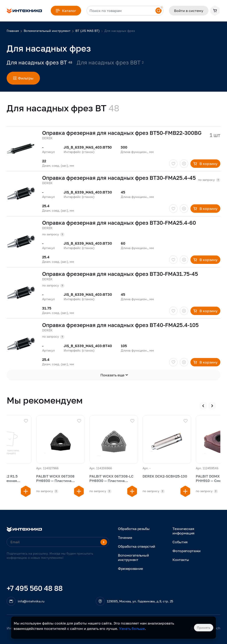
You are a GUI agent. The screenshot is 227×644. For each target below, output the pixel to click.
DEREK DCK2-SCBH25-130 (165, 476)
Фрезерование (130, 569)
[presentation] (203, 406)
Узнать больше (132, 629)
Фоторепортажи (187, 551)
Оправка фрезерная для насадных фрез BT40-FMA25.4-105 (120, 325)
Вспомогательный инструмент (47, 31)
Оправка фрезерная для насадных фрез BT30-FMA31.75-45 (120, 274)
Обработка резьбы (134, 529)
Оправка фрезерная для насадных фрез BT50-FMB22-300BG (122, 133)
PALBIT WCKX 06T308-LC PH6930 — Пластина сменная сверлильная (111, 479)
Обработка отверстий (137, 546)
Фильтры (23, 78)
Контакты (181, 560)
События (180, 542)
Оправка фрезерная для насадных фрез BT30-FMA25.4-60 (119, 223)
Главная (13, 31)
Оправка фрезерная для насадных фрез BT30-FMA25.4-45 (119, 178)
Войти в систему (189, 11)
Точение (125, 538)
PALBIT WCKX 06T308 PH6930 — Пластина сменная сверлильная (55, 479)
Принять (204, 628)
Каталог (66, 11)
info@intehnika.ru (31, 601)
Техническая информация (183, 531)
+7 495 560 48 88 (35, 588)
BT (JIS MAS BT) (87, 31)
